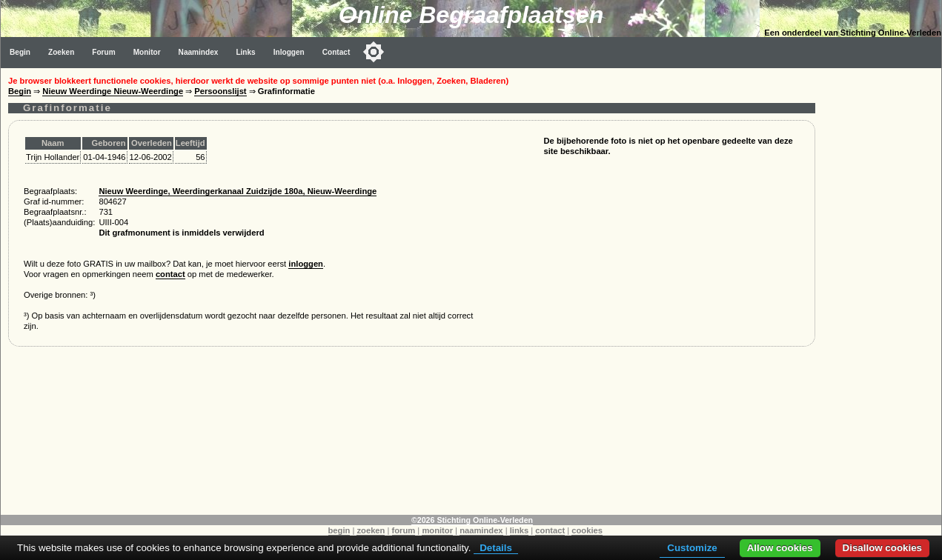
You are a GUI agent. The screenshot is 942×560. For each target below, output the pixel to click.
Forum (103, 52)
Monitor (147, 52)
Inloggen (289, 52)
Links (245, 52)
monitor (437, 530)
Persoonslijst (220, 91)
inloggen (306, 264)
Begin (20, 52)
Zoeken (61, 52)
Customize (692, 548)
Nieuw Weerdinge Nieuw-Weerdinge (113, 91)
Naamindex (199, 52)
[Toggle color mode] (374, 52)
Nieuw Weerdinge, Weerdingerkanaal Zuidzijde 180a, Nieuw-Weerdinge (238, 191)
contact (170, 274)
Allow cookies (780, 548)
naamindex (481, 530)
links (520, 530)
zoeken (371, 530)
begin (339, 530)
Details (496, 548)
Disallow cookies (882, 548)
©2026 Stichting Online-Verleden (472, 520)
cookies (587, 530)
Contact (336, 52)
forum (404, 530)
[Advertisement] (882, 290)
